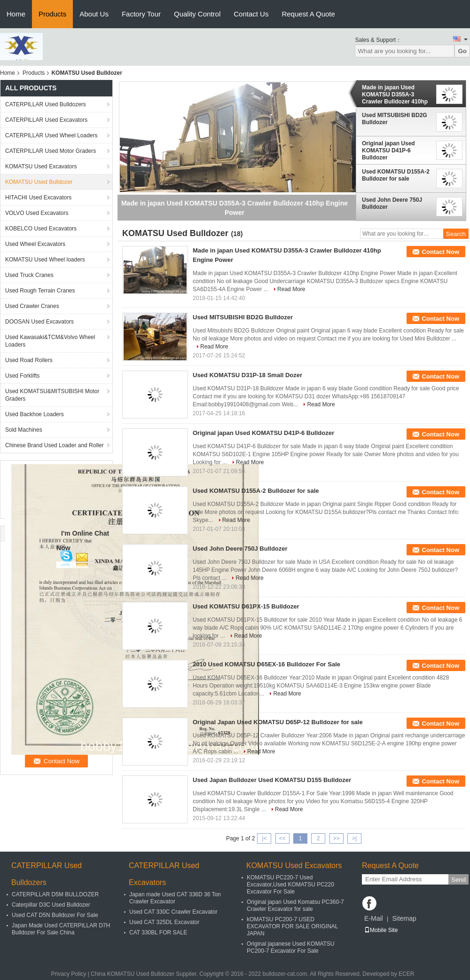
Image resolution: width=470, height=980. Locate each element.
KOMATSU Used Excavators (41, 166)
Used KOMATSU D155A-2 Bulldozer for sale (396, 175)
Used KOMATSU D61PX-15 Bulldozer (246, 606)
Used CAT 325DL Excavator (164, 922)
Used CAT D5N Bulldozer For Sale (55, 915)
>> (337, 838)
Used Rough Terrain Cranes (40, 291)
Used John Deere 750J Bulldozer (392, 203)
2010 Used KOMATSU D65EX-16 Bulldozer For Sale (266, 664)
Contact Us (251, 14)
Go (462, 51)
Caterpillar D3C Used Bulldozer (51, 905)
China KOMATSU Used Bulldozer (133, 974)
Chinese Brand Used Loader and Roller (54, 445)
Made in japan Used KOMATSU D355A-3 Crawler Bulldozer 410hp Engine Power (395, 95)
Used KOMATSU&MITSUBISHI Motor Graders (52, 395)
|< (264, 838)
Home (16, 14)
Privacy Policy (69, 974)
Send (458, 880)
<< (282, 838)
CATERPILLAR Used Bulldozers (46, 104)
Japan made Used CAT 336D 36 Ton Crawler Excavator (175, 898)
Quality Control (197, 14)
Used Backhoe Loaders (35, 414)
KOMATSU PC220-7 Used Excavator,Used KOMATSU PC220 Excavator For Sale (290, 885)
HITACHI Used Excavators (38, 198)
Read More (291, 289)
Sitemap (404, 918)
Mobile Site (381, 930)
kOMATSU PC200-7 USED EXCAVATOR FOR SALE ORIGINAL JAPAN (292, 926)
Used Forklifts (22, 376)
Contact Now (441, 252)
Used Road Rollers (29, 360)
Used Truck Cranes (29, 275)
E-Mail (374, 918)
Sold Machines (24, 430)
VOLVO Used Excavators (37, 213)
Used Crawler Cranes (32, 306)
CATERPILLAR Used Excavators (46, 120)
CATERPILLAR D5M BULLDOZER (55, 894)
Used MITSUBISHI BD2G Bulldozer (395, 119)
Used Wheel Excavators (35, 244)
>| (354, 838)
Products (52, 14)
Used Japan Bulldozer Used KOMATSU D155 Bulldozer (272, 780)
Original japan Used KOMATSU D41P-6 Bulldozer (388, 150)
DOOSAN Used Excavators (39, 322)
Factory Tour (141, 14)
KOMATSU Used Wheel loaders (45, 260)
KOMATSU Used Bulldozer (39, 182)
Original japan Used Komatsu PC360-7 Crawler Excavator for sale (295, 905)
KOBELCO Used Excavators (41, 229)
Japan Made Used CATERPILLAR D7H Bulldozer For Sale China (61, 929)
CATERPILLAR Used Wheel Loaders (51, 135)
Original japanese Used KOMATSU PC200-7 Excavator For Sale (291, 947)
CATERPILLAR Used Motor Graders (51, 151)
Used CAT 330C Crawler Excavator (173, 912)
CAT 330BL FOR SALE (158, 933)
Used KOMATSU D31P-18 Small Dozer (247, 375)
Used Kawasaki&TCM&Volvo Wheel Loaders (50, 341)
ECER (406, 974)
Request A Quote (308, 14)
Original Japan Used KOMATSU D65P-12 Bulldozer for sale (278, 722)
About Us (94, 14)
